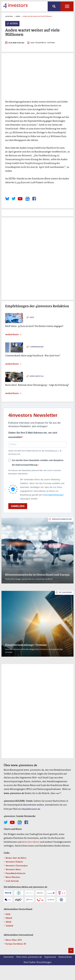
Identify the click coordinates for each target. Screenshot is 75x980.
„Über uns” (55, 793)
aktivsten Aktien (31, 842)
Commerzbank (37, 347)
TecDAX (10, 926)
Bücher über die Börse (16, 858)
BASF (32, 317)
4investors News (13, 869)
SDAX (9, 922)
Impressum (50, 957)
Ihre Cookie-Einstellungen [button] (38, 962)
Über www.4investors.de (29, 957)
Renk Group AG (37, 376)
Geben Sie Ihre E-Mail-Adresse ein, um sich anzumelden (33, 435)
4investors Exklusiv (14, 862)
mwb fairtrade (12, 881)
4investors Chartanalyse (17, 865)
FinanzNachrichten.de (15, 873)
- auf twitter (50, 43)
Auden (18, 16)
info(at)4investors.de (31, 809)
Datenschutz (65, 957)
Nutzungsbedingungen (53, 495)
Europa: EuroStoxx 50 (16, 944)
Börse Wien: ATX (14, 940)
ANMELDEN (18, 506)
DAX (8, 914)
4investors (9, 16)
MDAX (9, 918)
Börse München (13, 877)
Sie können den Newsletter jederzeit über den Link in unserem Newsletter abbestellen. (35, 472)
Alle (67, 6)
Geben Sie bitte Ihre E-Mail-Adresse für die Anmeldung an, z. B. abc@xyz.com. (35, 452)
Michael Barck (41, 43)
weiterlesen (12, 334)
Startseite (9, 957)
